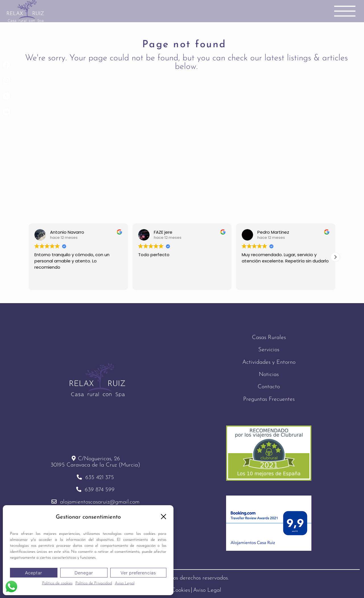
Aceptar (34, 573)
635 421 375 (100, 478)
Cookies (181, 590)
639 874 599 (100, 490)
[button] (164, 517)
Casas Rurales (269, 338)
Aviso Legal (125, 583)
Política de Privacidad (94, 583)
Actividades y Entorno (269, 362)
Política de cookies (57, 583)
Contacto (269, 387)
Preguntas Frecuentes (269, 399)
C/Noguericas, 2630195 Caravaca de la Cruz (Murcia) (95, 462)
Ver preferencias (138, 573)
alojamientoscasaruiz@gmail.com (100, 502)
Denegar (84, 573)
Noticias (269, 375)
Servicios (269, 350)
